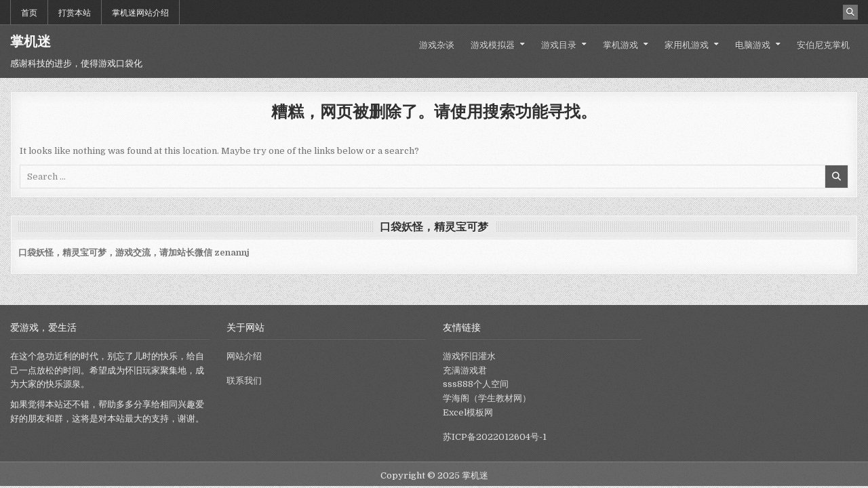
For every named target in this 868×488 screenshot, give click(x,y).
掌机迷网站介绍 (140, 12)
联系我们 (244, 381)
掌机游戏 (620, 44)
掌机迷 (31, 42)
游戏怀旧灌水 (469, 356)
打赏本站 (75, 12)
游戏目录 (559, 44)
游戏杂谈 (437, 44)
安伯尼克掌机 (823, 44)
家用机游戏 (687, 44)
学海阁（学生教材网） (487, 398)
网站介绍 (244, 356)
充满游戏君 (465, 370)
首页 (29, 12)
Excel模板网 (468, 412)
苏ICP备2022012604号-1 (495, 437)
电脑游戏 (753, 44)
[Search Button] (850, 12)
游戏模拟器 (493, 44)
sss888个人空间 (476, 384)
